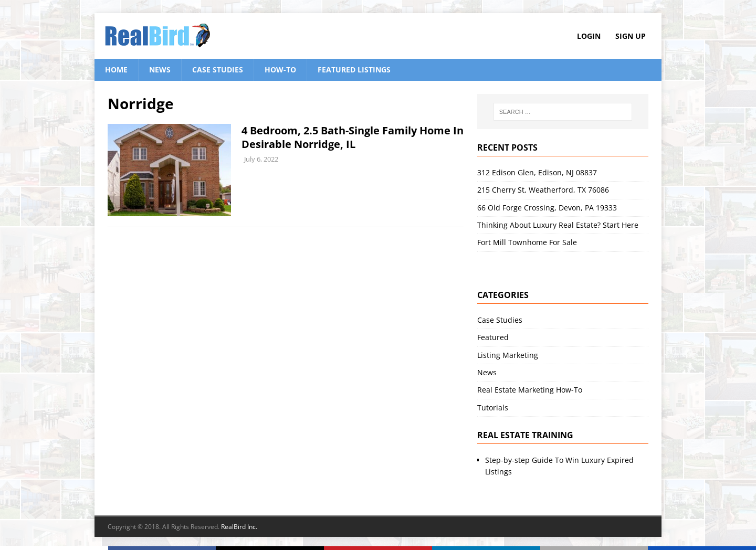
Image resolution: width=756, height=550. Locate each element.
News (160, 70)
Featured (493, 337)
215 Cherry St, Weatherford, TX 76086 (543, 190)
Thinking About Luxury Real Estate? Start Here (558, 225)
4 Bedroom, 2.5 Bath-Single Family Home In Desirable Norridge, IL (353, 137)
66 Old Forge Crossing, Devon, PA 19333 (547, 208)
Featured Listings (354, 70)
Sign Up (631, 36)
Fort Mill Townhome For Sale (527, 242)
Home (116, 70)
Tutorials (493, 408)
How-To (280, 70)
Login (589, 36)
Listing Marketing (508, 355)
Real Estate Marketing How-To (530, 390)
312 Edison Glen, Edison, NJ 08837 (537, 172)
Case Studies (218, 70)
